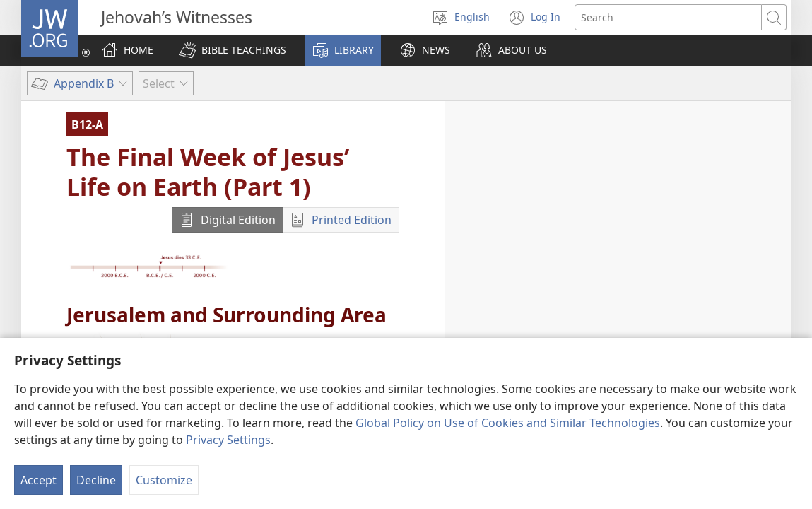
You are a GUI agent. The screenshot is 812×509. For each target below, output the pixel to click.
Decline (96, 480)
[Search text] (668, 17)
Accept (39, 480)
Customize (164, 480)
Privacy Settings (228, 440)
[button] (233, 50)
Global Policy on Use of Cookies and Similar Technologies (508, 423)
